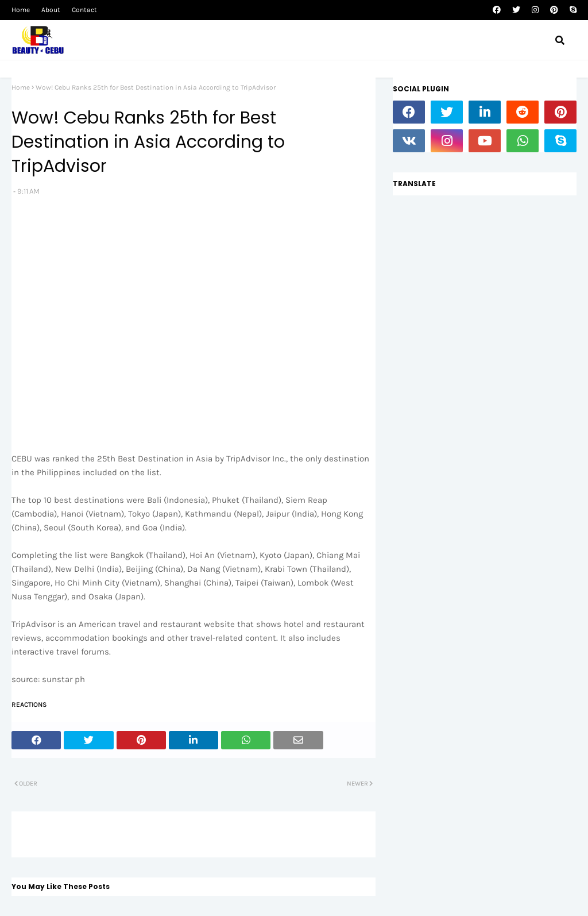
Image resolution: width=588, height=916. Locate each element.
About (51, 10)
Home (21, 10)
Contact (84, 10)
